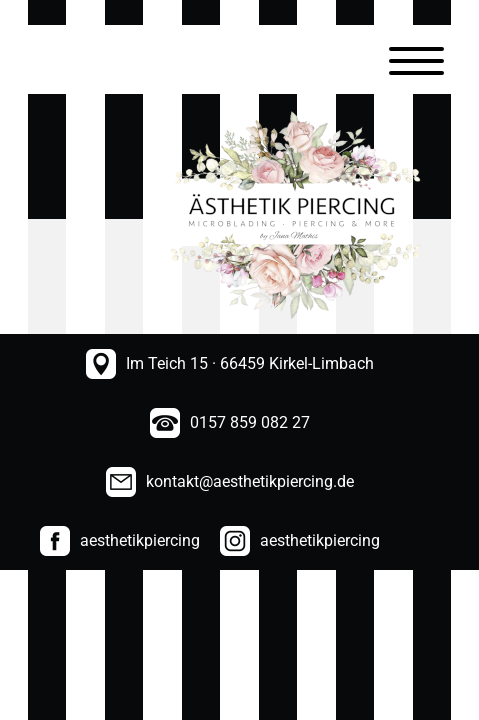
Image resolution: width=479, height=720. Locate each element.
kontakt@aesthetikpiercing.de (250, 481)
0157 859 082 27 (250, 422)
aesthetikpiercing (140, 540)
